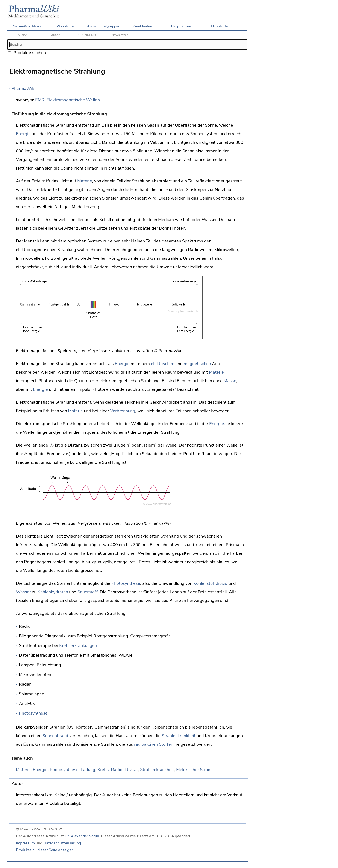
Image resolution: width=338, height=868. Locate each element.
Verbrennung (123, 411)
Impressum (25, 843)
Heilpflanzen (181, 26)
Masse (230, 381)
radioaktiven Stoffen (154, 744)
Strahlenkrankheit (179, 736)
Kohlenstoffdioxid (210, 583)
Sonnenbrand (55, 736)
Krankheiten (142, 26)
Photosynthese (126, 583)
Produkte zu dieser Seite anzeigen (45, 850)
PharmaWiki (23, 89)
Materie (85, 181)
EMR (40, 100)
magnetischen (197, 364)
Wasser (23, 592)
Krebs (103, 770)
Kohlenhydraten (53, 592)
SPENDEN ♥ (87, 35)
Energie (23, 134)
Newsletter (120, 35)
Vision (23, 35)
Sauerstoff (88, 592)
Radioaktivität (124, 770)
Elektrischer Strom (194, 770)
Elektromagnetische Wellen (73, 100)
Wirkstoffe (65, 26)
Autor (55, 35)
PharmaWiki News (26, 26)
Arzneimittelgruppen (104, 26)
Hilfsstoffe (220, 26)
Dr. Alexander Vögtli (82, 836)
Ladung (88, 770)
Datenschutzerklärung (62, 843)
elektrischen (163, 364)
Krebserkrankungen (78, 646)
